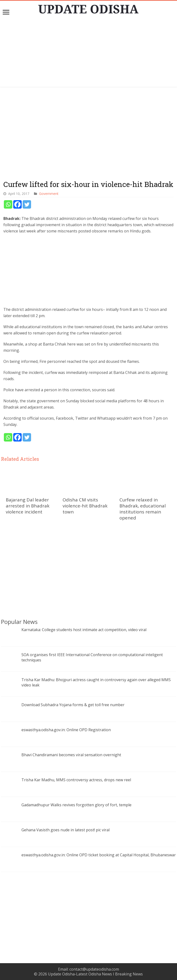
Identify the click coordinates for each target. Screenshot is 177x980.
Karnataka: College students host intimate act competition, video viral (84, 630)
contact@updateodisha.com (94, 969)
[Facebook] (17, 204)
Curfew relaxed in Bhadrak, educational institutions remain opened (143, 509)
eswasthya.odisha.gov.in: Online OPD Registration (66, 730)
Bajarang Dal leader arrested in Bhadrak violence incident (28, 506)
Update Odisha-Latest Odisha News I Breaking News (95, 974)
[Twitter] (27, 204)
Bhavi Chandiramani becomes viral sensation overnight (71, 755)
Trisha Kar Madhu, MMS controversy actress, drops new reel (76, 780)
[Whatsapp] (8, 204)
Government (49, 194)
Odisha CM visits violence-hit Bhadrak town (85, 506)
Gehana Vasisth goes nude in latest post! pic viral (66, 830)
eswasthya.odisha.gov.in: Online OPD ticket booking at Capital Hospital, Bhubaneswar (99, 855)
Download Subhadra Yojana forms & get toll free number (73, 705)
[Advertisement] (89, 53)
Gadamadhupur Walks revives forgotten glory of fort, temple (76, 805)
